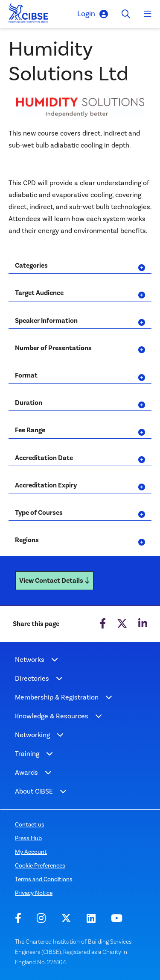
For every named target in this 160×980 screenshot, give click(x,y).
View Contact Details (54, 581)
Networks (30, 660)
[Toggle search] (126, 14)
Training (27, 754)
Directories (32, 678)
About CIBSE (34, 791)
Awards (26, 772)
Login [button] (93, 14)
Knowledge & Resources (52, 716)
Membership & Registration (57, 697)
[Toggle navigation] (148, 14)
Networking (32, 735)
